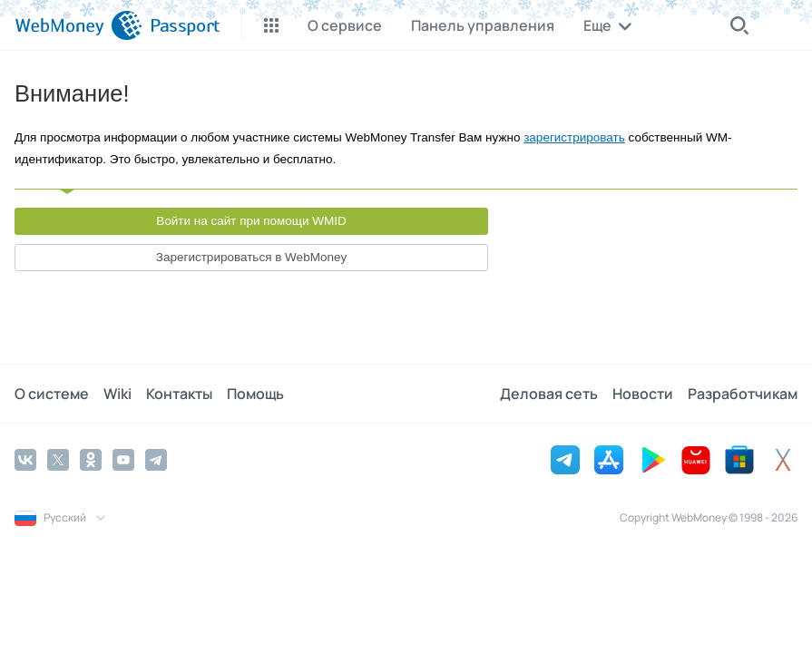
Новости (643, 394)
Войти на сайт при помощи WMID (251, 221)
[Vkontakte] (25, 460)
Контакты (179, 394)
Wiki (117, 394)
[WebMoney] (78, 25)
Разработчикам (743, 394)
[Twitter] (58, 460)
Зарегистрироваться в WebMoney (251, 257)
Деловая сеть (549, 394)
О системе (52, 394)
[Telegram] (156, 460)
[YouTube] (123, 460)
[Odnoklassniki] (91, 460)
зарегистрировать (574, 137)
